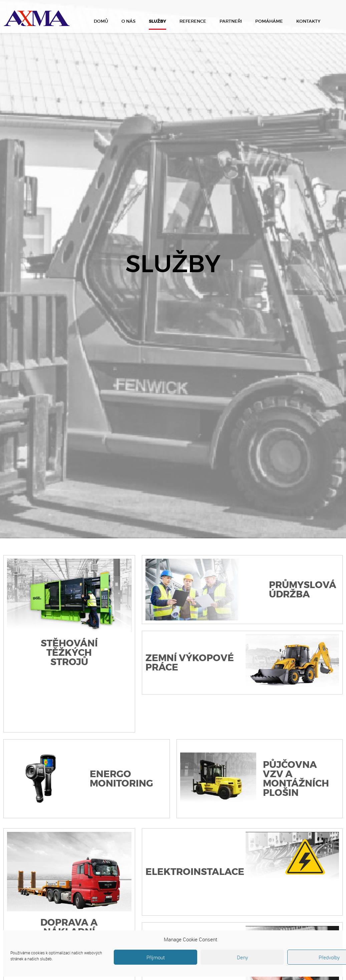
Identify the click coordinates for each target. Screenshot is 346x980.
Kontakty (308, 21)
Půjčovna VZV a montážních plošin (296, 779)
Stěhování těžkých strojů (69, 653)
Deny (242, 957)
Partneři (231, 21)
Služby (157, 21)
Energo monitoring (121, 779)
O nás (128, 21)
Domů (101, 21)
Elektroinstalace (195, 872)
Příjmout (156, 957)
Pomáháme (269, 21)
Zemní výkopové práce (190, 663)
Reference (193, 21)
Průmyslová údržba (303, 590)
